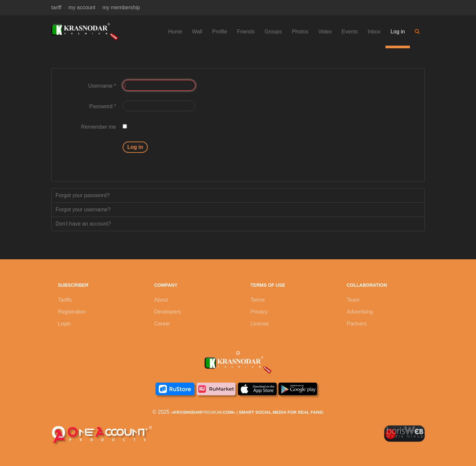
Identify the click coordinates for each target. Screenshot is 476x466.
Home (175, 32)
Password (103, 106)
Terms (258, 300)
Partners (357, 324)
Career (162, 324)
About (161, 300)
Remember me (99, 127)
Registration (72, 312)
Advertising (360, 312)
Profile (220, 32)
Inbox (374, 32)
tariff (56, 7)
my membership (121, 7)
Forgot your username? (83, 210)
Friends (246, 32)
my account (82, 7)
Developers (167, 312)
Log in (398, 32)
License (260, 324)
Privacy (259, 312)
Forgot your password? (83, 195)
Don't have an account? (83, 224)
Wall (197, 32)
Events (350, 32)
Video (325, 32)
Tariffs (65, 300)
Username (102, 86)
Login (64, 324)
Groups (273, 32)
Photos (300, 32)
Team (353, 300)
